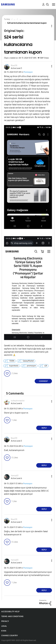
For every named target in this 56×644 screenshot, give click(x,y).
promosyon (31, 366)
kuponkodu (14, 366)
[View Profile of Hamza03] (15, 476)
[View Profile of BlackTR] (14, 66)
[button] (47, 66)
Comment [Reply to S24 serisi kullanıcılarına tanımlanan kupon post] (43, 381)
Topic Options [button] (47, 26)
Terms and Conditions (12, 616)
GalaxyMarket (28, 361)
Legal (4, 626)
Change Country (10, 636)
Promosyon (28, 72)
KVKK (4, 631)
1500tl (12, 361)
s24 (46, 366)
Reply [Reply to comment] (44, 428)
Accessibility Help (10, 612)
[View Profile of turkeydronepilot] (18, 401)
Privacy (5, 621)
